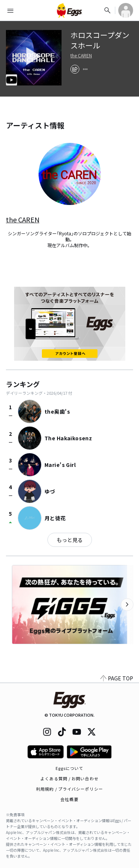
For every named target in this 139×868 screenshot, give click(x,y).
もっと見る (70, 540)
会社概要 (69, 799)
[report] (85, 69)
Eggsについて (70, 768)
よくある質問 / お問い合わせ (69, 778)
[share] (75, 69)
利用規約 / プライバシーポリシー (69, 789)
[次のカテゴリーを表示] (127, 605)
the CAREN (81, 55)
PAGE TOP (117, 678)
